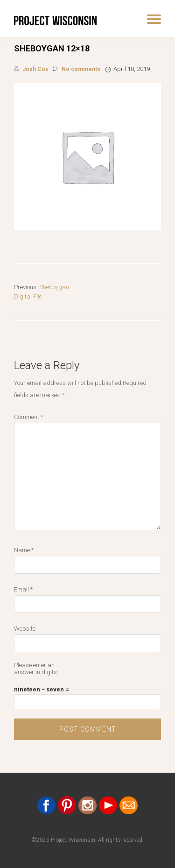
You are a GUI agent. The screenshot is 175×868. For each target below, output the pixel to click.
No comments (77, 69)
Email (23, 589)
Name (24, 550)
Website (25, 629)
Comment (28, 417)
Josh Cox (35, 69)
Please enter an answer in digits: (36, 669)
